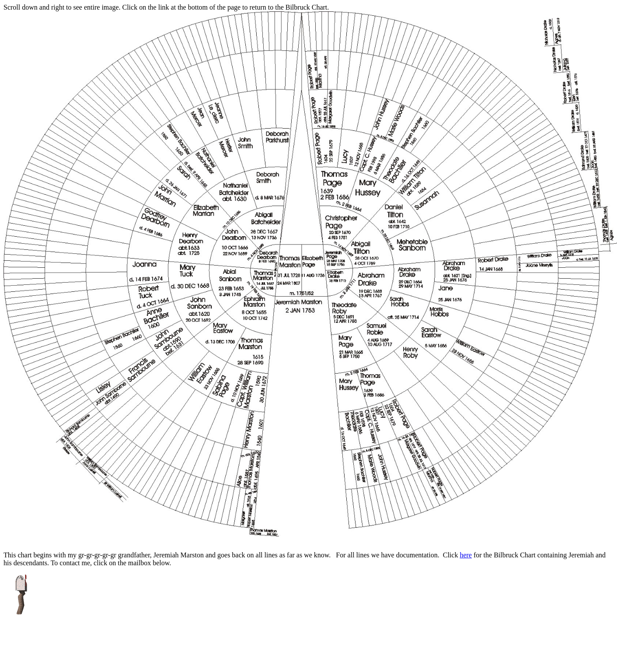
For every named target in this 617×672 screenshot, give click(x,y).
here (466, 555)
